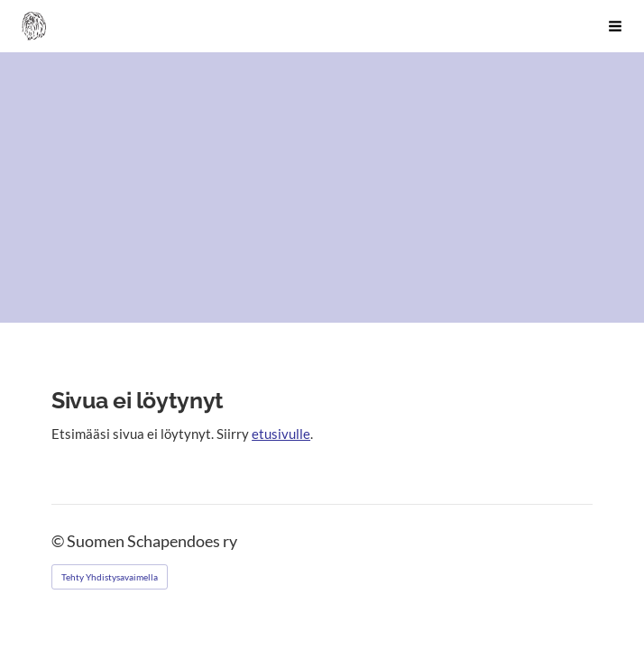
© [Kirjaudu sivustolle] (59, 541)
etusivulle (281, 434)
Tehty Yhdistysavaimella (110, 577)
